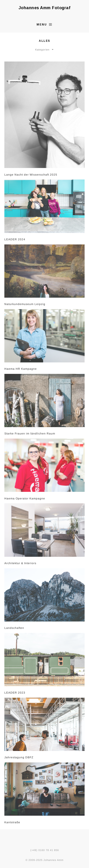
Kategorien (42, 49)
